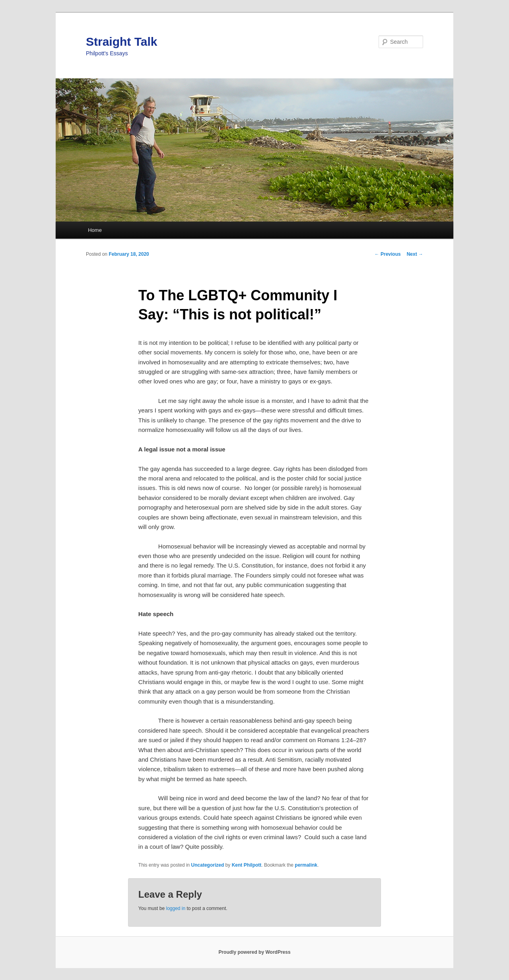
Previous (388, 254)
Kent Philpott (247, 865)
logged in (176, 908)
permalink (306, 865)
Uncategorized (208, 865)
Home (95, 230)
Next (415, 254)
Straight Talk (121, 42)
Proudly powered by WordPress (254, 952)
